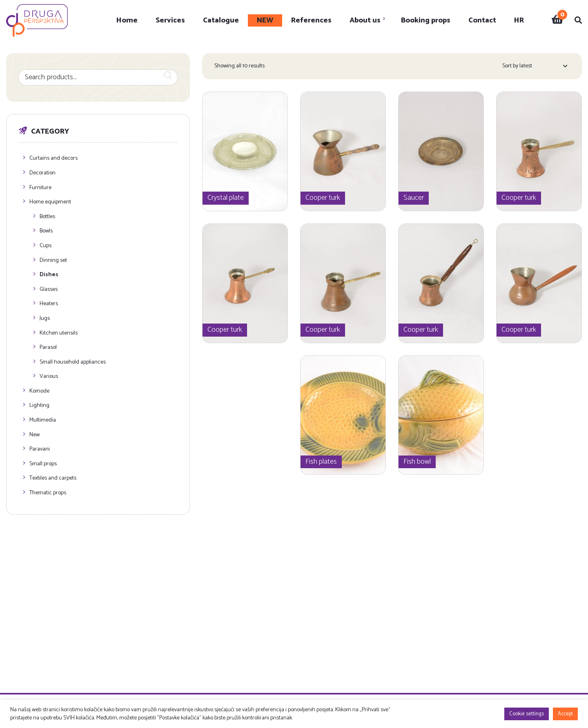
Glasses (49, 290)
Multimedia (43, 421)
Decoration (42, 173)
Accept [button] (565, 714)
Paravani (40, 450)
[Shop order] (535, 67)
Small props (43, 464)
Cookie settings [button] (527, 714)
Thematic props (48, 493)
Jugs (45, 319)
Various (49, 377)
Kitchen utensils (59, 334)
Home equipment (50, 202)
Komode (39, 392)
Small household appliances (73, 363)
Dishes (49, 275)
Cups (46, 246)
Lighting (39, 406)
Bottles (47, 217)
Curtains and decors (53, 159)
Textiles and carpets (53, 479)
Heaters (49, 304)
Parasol (48, 348)
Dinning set (53, 261)
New (35, 435)
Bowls (46, 231)
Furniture (40, 188)
